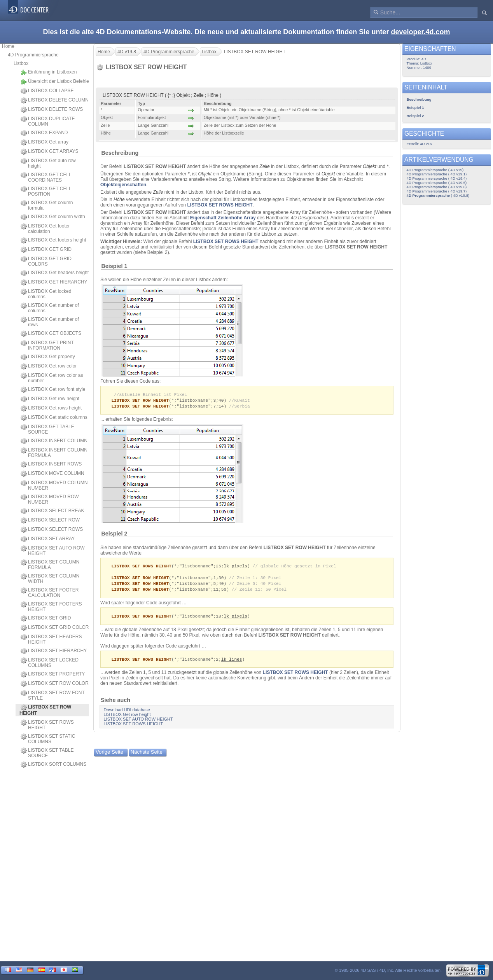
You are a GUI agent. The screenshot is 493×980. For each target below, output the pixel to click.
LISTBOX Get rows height (51, 408)
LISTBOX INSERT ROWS (51, 464)
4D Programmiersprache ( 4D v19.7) (437, 191)
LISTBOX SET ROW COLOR (55, 684)
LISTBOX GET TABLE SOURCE (47, 429)
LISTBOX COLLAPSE (47, 91)
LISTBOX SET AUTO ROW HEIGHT (53, 551)
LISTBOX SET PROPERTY (53, 674)
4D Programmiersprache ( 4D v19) (435, 170)
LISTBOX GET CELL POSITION (46, 191)
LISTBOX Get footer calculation (45, 229)
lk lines (232, 663)
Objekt (370, 166)
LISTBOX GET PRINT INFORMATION (47, 345)
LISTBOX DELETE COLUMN (55, 100)
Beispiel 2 (114, 535)
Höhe (119, 199)
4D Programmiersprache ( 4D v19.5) (437, 183)
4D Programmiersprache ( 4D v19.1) (437, 174)
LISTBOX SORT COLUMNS (53, 765)
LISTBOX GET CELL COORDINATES (46, 177)
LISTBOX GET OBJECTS (51, 334)
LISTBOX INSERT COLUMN (54, 441)
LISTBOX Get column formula (47, 205)
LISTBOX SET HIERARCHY (54, 651)
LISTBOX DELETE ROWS (52, 110)
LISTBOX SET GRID (46, 618)
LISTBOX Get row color (49, 366)
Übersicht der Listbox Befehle (55, 82)
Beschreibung (120, 153)
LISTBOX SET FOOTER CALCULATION (50, 593)
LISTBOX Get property (48, 357)
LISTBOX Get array (45, 142)
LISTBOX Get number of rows (50, 322)
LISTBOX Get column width (53, 217)
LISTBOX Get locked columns (46, 294)
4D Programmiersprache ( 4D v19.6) (437, 187)
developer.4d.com (420, 32)
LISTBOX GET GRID (46, 250)
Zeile (265, 166)
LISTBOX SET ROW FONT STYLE (53, 695)
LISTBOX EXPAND (44, 133)
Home (8, 46)
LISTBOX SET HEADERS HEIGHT (51, 639)
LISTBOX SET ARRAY (48, 539)
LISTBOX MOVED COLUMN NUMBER (54, 485)
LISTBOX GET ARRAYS (50, 152)
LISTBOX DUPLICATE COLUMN (48, 121)
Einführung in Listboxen (49, 72)
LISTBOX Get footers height (53, 240)
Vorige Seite (109, 756)
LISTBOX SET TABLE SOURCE (47, 753)
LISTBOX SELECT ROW (50, 520)
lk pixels (235, 567)
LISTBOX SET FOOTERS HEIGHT (51, 607)
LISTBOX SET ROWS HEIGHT (47, 725)
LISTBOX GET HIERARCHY (54, 282)
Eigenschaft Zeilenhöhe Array (223, 218)
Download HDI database (127, 714)
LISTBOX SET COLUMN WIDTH (50, 579)
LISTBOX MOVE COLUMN (52, 474)
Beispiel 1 (114, 266)
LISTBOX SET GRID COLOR (55, 628)
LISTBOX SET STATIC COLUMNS (48, 739)
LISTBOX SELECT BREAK (52, 511)
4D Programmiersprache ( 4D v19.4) (437, 178)
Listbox (21, 63)
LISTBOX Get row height (50, 399)
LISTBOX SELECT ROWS (52, 530)
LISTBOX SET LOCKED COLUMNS (50, 663)
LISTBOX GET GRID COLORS (46, 261)
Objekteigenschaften (123, 185)
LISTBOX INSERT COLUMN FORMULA (54, 453)
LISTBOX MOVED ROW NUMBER (50, 499)
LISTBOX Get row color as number (52, 378)
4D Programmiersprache (33, 55)
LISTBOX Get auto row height (48, 163)
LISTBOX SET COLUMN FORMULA (50, 565)
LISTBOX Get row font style (53, 390)
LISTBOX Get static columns (54, 418)
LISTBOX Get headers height (55, 273)
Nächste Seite (147, 756)
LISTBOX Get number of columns (50, 308)
